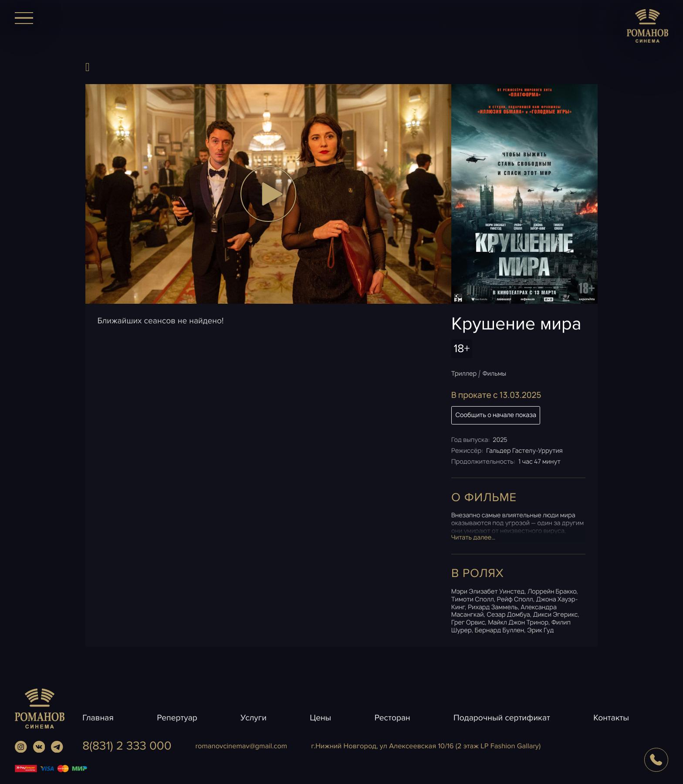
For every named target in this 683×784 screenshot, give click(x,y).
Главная (98, 718)
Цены (320, 718)
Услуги (254, 718)
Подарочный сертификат (502, 718)
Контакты (611, 718)
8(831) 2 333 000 (127, 746)
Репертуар (177, 718)
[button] (268, 194)
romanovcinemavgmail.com (242, 746)
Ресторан (392, 718)
